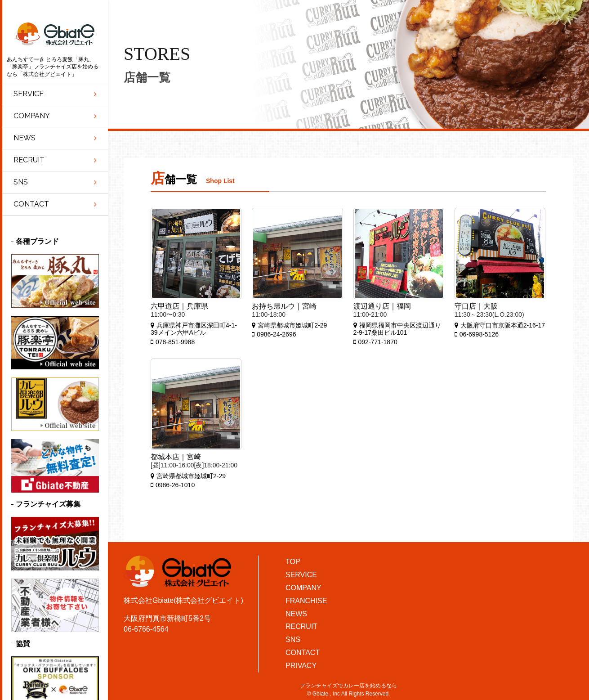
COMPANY (303, 588)
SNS (293, 639)
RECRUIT (301, 626)
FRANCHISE (306, 601)
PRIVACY (301, 666)
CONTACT (303, 653)
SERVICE (301, 575)
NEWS (296, 614)
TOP (293, 562)
